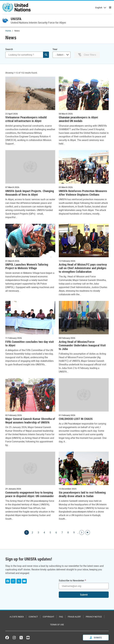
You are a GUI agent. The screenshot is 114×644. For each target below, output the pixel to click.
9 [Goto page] (74, 532)
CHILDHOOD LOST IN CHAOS (76, 419)
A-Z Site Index (17, 617)
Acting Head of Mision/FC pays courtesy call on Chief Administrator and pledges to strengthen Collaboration (83, 268)
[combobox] (62, 55)
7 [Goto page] (62, 532)
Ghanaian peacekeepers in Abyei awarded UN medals (78, 119)
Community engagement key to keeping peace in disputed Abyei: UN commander (30, 494)
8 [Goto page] (68, 532)
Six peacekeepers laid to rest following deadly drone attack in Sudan (82, 494)
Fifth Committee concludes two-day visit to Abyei (30, 344)
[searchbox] (60, 55)
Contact (33, 617)
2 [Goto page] (33, 532)
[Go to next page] (82, 532)
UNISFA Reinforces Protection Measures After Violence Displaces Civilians (83, 193)
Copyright (48, 617)
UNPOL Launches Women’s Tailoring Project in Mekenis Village (27, 266)
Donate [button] (96, 638)
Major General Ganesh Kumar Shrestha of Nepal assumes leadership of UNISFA (30, 421)
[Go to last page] (88, 532)
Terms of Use (57, 625)
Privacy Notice (94, 617)
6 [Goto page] (56, 532)
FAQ (61, 617)
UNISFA (16, 19)
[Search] (27, 55)
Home (8, 31)
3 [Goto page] (38, 532)
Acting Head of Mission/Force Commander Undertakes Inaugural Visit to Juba (82, 345)
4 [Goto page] (44, 532)
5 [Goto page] (50, 532)
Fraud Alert (74, 617)
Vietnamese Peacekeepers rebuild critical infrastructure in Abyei (26, 119)
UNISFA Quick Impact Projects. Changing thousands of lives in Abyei (30, 193)
